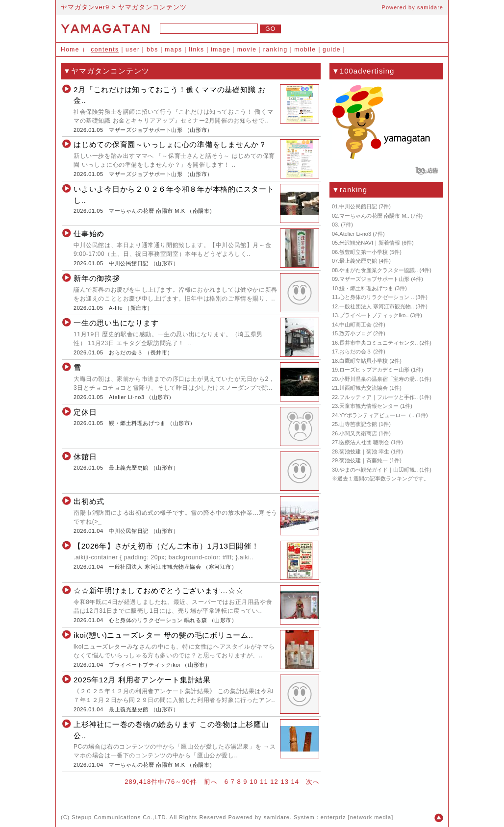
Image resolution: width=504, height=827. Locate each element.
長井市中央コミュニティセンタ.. (378, 343)
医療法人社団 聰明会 (364, 442)
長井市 (159, 352)
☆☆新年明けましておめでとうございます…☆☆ (159, 590)
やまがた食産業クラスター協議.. (378, 270)
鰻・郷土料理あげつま (137, 423)
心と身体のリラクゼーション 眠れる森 (158, 620)
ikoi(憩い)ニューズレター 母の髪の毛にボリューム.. (164, 635)
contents (105, 50)
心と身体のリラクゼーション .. (377, 297)
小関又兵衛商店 (358, 433)
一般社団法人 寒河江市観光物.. (377, 306)
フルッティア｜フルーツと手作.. (378, 397)
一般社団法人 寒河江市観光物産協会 (155, 567)
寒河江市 (220, 567)
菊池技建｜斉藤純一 (364, 460)
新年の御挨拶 (97, 278)
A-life (116, 308)
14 (295, 782)
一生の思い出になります (116, 323)
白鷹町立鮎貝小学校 (364, 361)
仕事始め (89, 234)
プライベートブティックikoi (145, 665)
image (221, 50)
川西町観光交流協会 (364, 388)
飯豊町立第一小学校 (364, 252)
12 (274, 782)
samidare (430, 7)
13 (284, 782)
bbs (152, 50)
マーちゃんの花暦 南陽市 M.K (147, 211)
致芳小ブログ (355, 333)
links (197, 50)
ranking (276, 50)
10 (253, 782)
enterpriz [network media (356, 817)
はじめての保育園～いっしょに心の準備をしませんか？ (170, 144)
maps (173, 50)
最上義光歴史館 (129, 468)
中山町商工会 (355, 325)
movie (247, 50)
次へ (313, 782)
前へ (211, 782)
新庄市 (139, 308)
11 (264, 782)
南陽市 (201, 211)
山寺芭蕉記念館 (358, 424)
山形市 (198, 130)
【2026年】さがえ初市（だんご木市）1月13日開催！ (166, 546)
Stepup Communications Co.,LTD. (120, 817)
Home (70, 50)
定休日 (85, 412)
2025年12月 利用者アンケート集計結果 (142, 680)
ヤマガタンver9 (85, 7)
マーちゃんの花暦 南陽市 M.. (374, 216)
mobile (305, 50)
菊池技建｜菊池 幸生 (364, 451)
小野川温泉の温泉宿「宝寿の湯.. (378, 379)
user (133, 50)
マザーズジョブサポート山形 (146, 130)
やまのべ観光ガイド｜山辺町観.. (378, 470)
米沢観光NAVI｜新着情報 (370, 243)
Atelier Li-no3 (127, 397)
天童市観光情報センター (369, 406)
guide (332, 50)
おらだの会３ (126, 352)
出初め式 (89, 501)
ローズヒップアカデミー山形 (374, 370)
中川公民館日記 (129, 263)
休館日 (85, 457)
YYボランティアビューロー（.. (377, 415)
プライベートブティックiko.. (374, 315)
